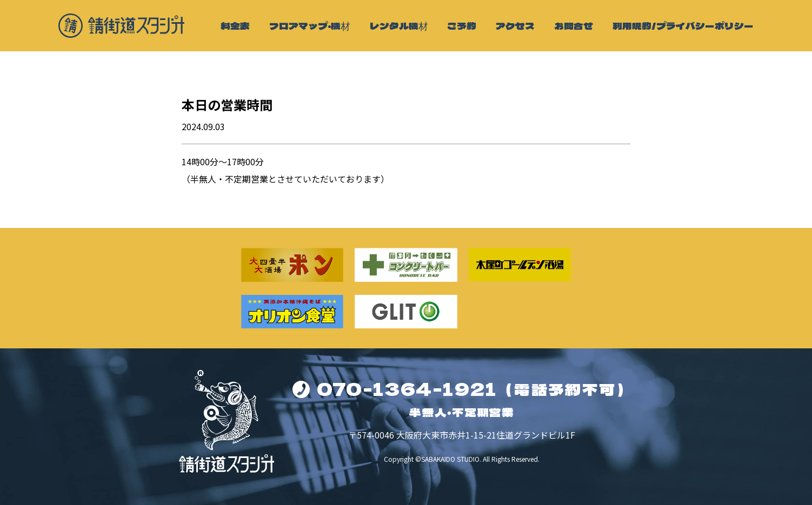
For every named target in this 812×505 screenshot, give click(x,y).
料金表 (235, 26)
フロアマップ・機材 (310, 26)
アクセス (515, 26)
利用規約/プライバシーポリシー (683, 26)
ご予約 (462, 26)
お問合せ (574, 26)
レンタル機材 (399, 26)
